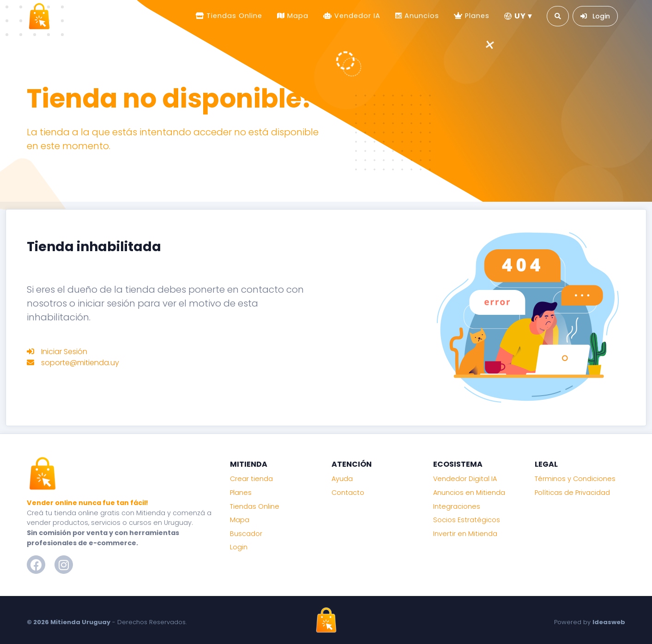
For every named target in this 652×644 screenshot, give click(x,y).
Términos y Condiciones (575, 479)
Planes (476, 16)
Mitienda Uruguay (80, 622)
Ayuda (342, 479)
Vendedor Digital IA (465, 479)
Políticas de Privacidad (572, 493)
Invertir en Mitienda (465, 534)
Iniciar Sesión (64, 352)
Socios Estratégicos (467, 520)
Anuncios (421, 16)
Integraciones (457, 506)
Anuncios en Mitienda (469, 493)
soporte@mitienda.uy (80, 363)
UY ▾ (518, 16)
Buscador (246, 534)
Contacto (348, 493)
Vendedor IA (356, 16)
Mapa (297, 16)
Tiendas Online (233, 16)
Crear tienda (251, 479)
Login (239, 547)
